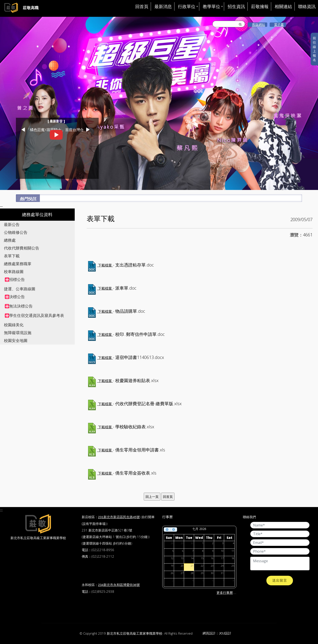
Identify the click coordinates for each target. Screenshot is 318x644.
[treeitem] (40, 280)
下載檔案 (105, 265)
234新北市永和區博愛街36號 (119, 585)
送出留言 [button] (280, 580)
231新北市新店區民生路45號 (119, 517)
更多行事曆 (225, 593)
